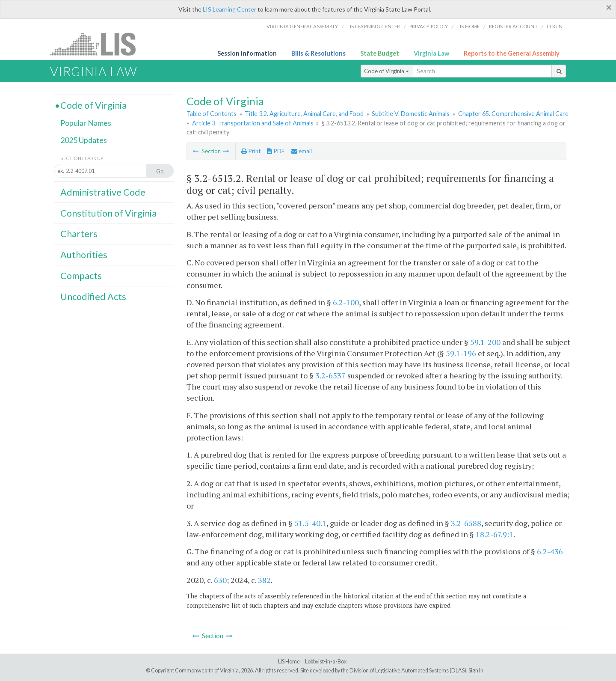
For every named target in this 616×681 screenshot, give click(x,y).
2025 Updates (84, 140)
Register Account (513, 26)
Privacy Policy (429, 26)
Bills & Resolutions (318, 53)
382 (264, 580)
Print (251, 151)
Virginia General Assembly (302, 26)
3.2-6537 (330, 375)
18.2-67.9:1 (495, 534)
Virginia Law (431, 53)
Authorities (84, 255)
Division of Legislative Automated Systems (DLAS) (408, 671)
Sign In (476, 671)
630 (220, 580)
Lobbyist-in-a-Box (326, 662)
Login (555, 26)
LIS (98, 44)
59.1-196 (461, 353)
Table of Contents (212, 114)
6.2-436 (550, 551)
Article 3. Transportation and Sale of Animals (253, 123)
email (302, 151)
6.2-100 (346, 302)
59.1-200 (485, 342)
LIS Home (289, 662)
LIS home (469, 26)
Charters (79, 234)
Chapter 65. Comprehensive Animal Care (513, 114)
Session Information (247, 53)
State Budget (380, 53)
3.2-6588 (466, 523)
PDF (276, 151)
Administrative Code (103, 192)
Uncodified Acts (93, 297)
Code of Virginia (386, 71)
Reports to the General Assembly (512, 53)
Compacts (81, 276)
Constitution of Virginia (108, 213)
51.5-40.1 (310, 523)
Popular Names (86, 123)
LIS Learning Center (230, 9)
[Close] (609, 7)
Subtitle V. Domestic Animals (411, 114)
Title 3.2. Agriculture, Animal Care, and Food (304, 114)
